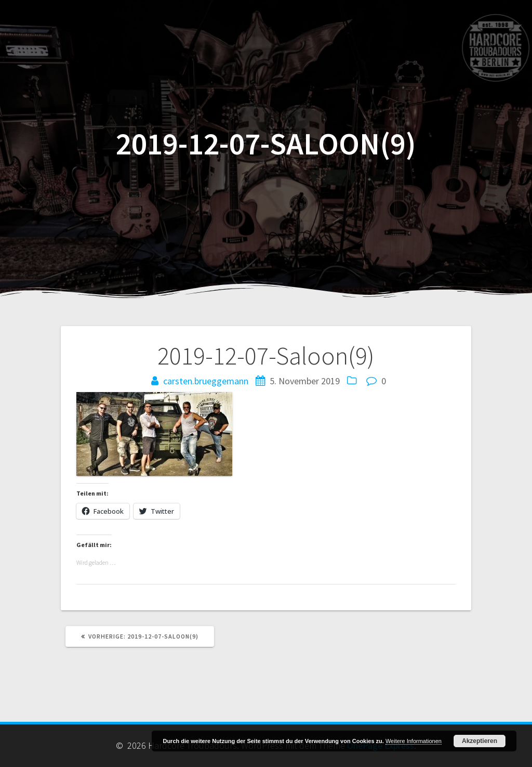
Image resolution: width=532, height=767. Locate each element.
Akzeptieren (480, 741)
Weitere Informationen (414, 741)
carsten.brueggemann (206, 381)
